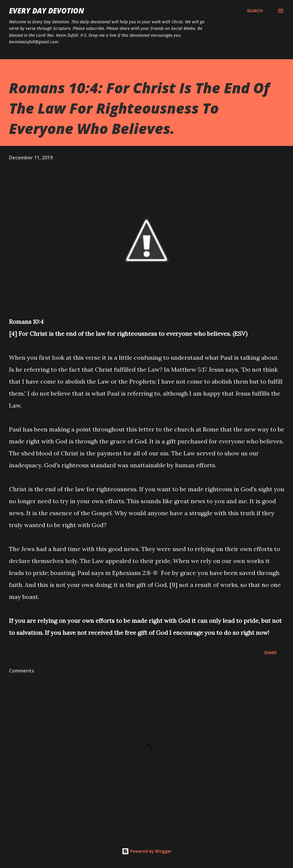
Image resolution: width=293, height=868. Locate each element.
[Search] (255, 11)
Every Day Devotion (47, 11)
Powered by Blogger (147, 851)
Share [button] (271, 653)
